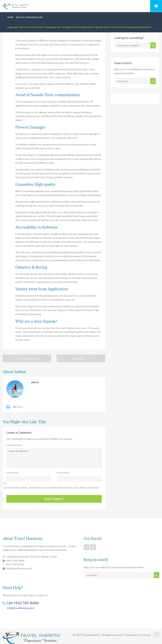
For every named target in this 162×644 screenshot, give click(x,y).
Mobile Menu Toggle (156, 6)
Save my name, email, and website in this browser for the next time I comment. (51, 488)
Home (10, 17)
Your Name (12, 473)
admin (35, 382)
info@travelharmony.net (21, 608)
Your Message (14, 445)
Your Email (63, 473)
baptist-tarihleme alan (29, 17)
